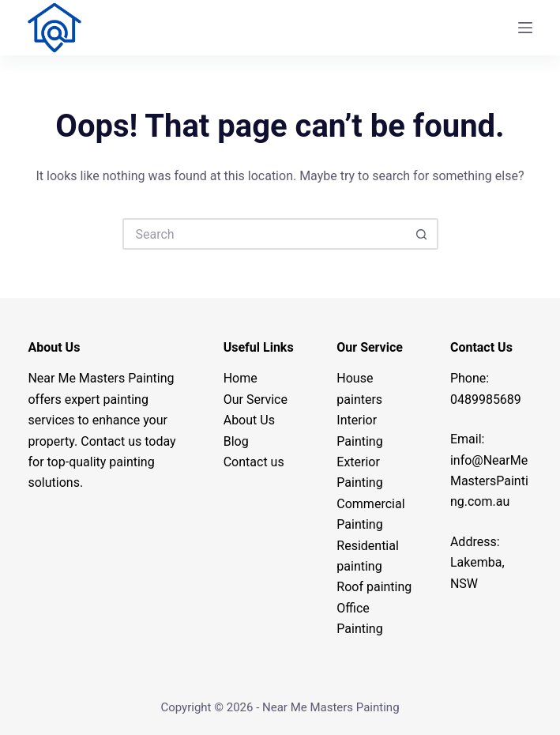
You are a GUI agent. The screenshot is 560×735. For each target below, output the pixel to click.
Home (241, 378)
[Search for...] (265, 234)
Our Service (256, 400)
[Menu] (525, 28)
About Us (249, 420)
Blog (236, 441)
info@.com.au (489, 481)
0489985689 (486, 400)
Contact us (254, 462)
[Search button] (423, 234)
